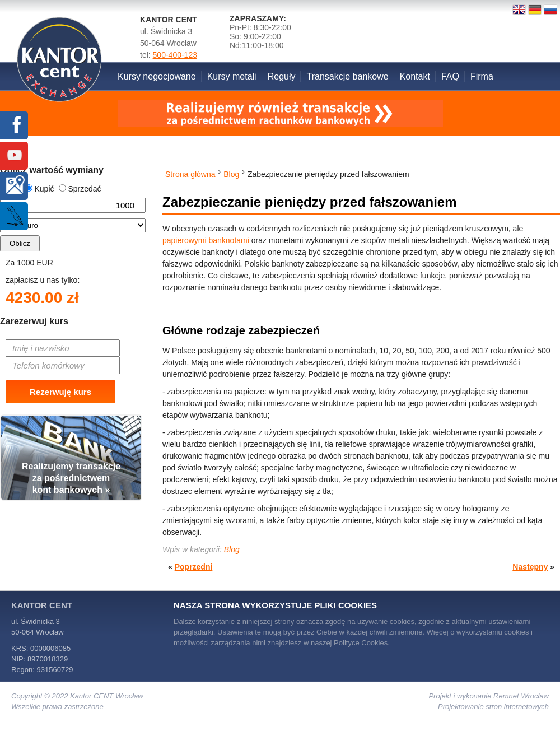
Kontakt (415, 76)
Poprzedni (194, 567)
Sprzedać (80, 189)
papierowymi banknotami (206, 240)
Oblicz (20, 243)
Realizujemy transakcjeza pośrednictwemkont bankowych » (71, 478)
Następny (530, 567)
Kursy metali (232, 76)
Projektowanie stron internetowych (493, 707)
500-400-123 (175, 55)
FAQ (450, 76)
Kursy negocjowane (157, 76)
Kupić (39, 189)
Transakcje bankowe (347, 76)
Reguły (282, 76)
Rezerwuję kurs (60, 392)
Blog (232, 549)
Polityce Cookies (361, 643)
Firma (482, 76)
